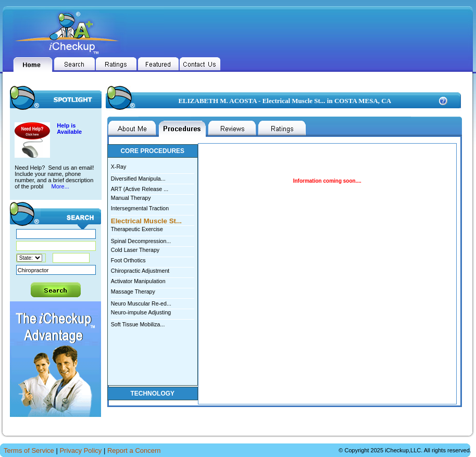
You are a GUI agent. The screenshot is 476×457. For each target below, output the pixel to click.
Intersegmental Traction (140, 208)
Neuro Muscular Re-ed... (153, 303)
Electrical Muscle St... (153, 220)
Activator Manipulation (138, 281)
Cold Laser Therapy (135, 250)
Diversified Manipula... (153, 178)
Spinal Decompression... (153, 240)
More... (60, 186)
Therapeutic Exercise (137, 229)
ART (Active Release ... (153, 188)
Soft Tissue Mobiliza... (153, 323)
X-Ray (119, 167)
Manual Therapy (131, 198)
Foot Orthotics (128, 260)
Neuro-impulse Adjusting (141, 312)
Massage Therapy (133, 291)
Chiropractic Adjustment (140, 271)
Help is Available (69, 129)
